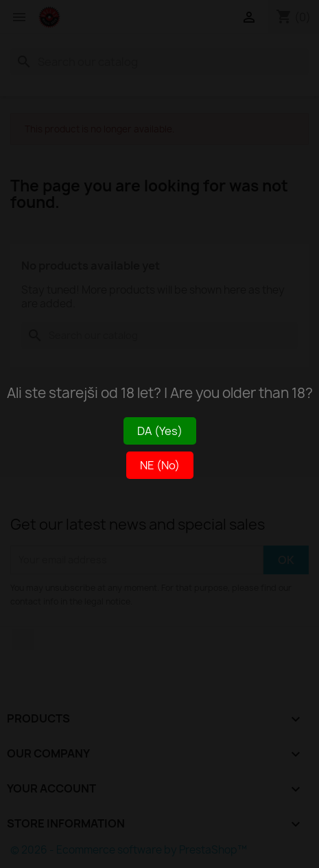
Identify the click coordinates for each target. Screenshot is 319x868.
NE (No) (160, 465)
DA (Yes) (160, 431)
